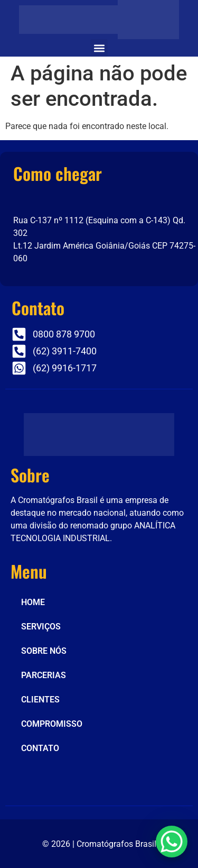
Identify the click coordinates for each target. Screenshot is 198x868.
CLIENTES (40, 700)
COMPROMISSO (52, 724)
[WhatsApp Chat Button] (172, 842)
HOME (33, 602)
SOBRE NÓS (44, 651)
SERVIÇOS (41, 627)
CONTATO (40, 748)
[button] (99, 48)
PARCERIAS (44, 675)
